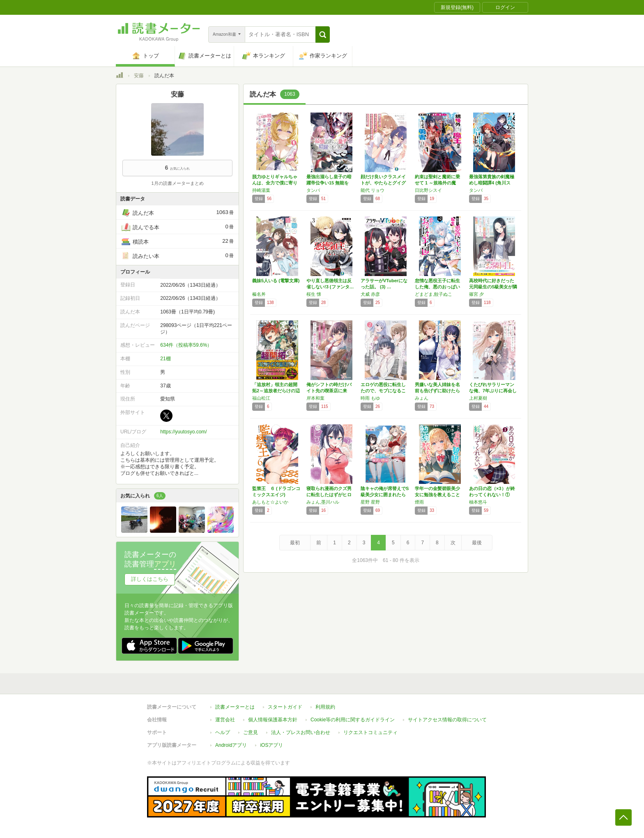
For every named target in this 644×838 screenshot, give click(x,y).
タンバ (313, 190)
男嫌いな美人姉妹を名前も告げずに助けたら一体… (437, 391)
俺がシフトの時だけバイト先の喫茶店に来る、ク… (329, 391)
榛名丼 (259, 294)
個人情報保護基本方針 (273, 720)
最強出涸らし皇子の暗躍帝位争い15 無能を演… (329, 183)
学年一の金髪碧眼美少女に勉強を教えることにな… (437, 495)
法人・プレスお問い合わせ (301, 732)
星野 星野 (370, 502)
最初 (295, 543)
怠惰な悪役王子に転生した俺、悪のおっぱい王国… (437, 287)
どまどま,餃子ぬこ (434, 294)
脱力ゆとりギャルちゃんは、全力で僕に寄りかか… (275, 183)
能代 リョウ (373, 190)
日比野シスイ (428, 190)
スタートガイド (285, 707)
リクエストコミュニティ (370, 732)
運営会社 (225, 720)
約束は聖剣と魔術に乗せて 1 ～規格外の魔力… (437, 183)
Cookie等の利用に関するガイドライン (353, 720)
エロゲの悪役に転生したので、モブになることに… (383, 391)
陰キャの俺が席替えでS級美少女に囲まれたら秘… (385, 495)
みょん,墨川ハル (323, 502)
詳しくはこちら (150, 579)
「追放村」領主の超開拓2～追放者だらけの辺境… (276, 391)
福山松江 (261, 398)
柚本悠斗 (478, 502)
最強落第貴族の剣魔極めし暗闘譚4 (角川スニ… (492, 183)
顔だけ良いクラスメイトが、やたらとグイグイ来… (383, 183)
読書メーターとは (235, 707)
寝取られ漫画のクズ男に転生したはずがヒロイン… (329, 495)
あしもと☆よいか (270, 502)
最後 (477, 543)
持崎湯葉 (261, 190)
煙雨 (419, 502)
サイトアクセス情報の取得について (447, 720)
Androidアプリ (231, 745)
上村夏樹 (478, 398)
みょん (422, 398)
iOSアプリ (271, 745)
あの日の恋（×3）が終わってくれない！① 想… (492, 495)
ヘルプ (223, 732)
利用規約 (325, 707)
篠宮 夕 (476, 294)
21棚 (165, 359)
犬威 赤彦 (370, 294)
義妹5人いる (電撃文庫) (276, 281)
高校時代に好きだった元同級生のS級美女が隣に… (493, 287)
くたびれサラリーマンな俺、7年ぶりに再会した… (493, 391)
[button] (323, 35)
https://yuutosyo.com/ (183, 432)
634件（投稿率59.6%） (186, 345)
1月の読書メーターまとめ (177, 183)
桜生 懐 (314, 294)
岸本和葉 (315, 398)
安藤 (139, 76)
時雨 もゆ (370, 398)
